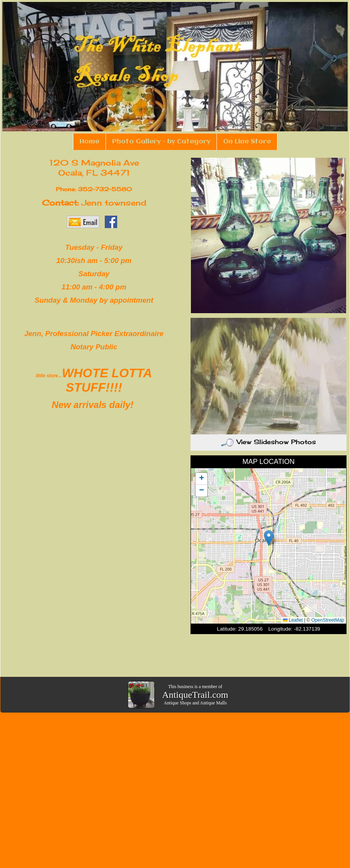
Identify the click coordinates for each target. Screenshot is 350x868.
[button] (269, 538)
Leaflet (293, 620)
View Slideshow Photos (269, 442)
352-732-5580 (105, 189)
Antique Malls (213, 703)
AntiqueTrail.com (195, 695)
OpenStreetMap (328, 620)
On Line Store (247, 142)
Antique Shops (178, 703)
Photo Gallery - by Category (161, 142)
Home (89, 142)
